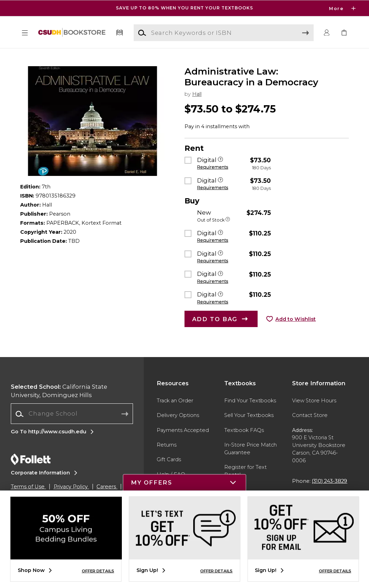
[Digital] (220, 160)
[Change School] (72, 414)
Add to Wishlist (296, 319)
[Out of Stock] (228, 220)
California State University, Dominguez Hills (59, 391)
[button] (25, 33)
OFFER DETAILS (98, 571)
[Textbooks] (120, 33)
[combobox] (72, 414)
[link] (344, 33)
